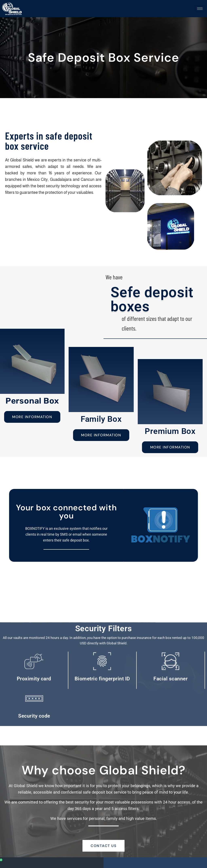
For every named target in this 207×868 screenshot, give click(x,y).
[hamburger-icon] (200, 9)
